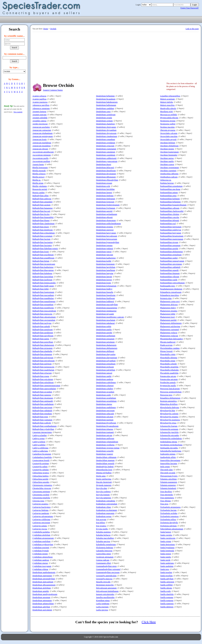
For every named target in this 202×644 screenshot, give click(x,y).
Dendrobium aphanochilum (43, 604)
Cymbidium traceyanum (42, 566)
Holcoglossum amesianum (106, 588)
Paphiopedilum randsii (169, 258)
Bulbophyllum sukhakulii (42, 411)
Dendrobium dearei (104, 164)
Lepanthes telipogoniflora (170, 96)
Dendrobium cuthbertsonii (106, 158)
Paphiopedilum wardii (169, 280)
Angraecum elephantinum (42, 133)
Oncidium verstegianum (170, 168)
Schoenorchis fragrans (169, 426)
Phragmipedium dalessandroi (172, 339)
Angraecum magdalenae (42, 143)
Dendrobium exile (103, 186)
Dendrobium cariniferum (106, 115)
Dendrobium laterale (104, 277)
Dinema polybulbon (104, 473)
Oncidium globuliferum (169, 146)
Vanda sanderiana (167, 563)
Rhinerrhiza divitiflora (169, 404)
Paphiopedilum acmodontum (171, 186)
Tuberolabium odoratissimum (172, 529)
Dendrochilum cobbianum (106, 457)
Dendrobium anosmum (41, 597)
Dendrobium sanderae (105, 379)
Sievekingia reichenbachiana (171, 445)
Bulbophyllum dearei (41, 227)
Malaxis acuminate (168, 99)
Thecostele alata (166, 470)
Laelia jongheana (103, 604)
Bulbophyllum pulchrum (42, 364)
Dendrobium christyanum (106, 127)
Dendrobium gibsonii (104, 217)
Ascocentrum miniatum (42, 155)
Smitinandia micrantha (169, 448)
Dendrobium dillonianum (106, 177)
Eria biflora (100, 523)
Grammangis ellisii (103, 563)
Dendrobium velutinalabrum (107, 442)
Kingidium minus (103, 600)
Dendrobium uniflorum (105, 438)
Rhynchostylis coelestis (169, 414)
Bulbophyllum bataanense (43, 208)
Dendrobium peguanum (105, 339)
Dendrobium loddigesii (105, 301)
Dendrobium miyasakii (105, 314)
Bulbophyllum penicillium (43, 342)
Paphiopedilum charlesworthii (172, 211)
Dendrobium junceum (104, 255)
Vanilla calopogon (167, 582)
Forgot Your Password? (190, 8)
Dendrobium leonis (103, 283)
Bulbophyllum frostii (41, 252)
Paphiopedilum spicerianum (171, 264)
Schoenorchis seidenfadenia (171, 438)
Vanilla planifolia (167, 594)
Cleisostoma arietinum (41, 492)
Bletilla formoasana (40, 168)
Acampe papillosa (39, 99)
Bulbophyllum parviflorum (43, 336)
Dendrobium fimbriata (105, 196)
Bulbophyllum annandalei (42, 202)
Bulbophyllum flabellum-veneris (45, 249)
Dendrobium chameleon (105, 124)
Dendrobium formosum (105, 202)
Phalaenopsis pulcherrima (170, 326)
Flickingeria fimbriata (104, 548)
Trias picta (164, 504)
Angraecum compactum (42, 130)
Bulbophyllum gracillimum (43, 255)
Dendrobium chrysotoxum (106, 133)
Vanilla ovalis (166, 591)
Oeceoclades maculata (169, 136)
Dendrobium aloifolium (42, 588)
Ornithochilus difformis (169, 174)
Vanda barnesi (166, 532)
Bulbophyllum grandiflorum (43, 258)
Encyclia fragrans (103, 495)
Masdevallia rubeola (168, 108)
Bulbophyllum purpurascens (43, 367)
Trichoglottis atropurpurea (170, 507)
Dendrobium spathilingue (106, 407)
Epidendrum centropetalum (107, 504)
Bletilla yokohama (40, 186)
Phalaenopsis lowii (167, 317)
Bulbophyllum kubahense (42, 273)
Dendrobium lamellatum (106, 270)
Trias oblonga (166, 501)
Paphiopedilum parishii (169, 249)
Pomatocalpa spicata (168, 376)
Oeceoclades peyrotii (168, 139)
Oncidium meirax (167, 158)
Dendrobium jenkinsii (104, 249)
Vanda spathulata (167, 566)
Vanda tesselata (166, 572)
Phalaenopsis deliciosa (169, 305)
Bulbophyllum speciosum (42, 407)
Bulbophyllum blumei (41, 220)
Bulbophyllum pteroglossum (44, 361)
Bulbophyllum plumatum (42, 354)
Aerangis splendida (40, 118)
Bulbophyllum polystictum (43, 358)
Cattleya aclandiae (40, 435)
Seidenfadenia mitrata (169, 442)
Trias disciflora (166, 492)
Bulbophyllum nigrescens (42, 314)
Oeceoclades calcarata (169, 133)
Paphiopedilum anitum (169, 193)
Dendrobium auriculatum (42, 610)
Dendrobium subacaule (105, 414)
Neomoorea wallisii (168, 124)
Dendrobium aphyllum (41, 607)
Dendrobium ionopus (104, 245)
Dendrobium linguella (105, 292)
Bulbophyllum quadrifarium (43, 370)
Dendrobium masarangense (107, 308)
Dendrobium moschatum (106, 320)
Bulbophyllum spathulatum (43, 404)
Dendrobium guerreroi (105, 230)
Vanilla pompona (167, 600)
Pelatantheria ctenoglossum (171, 292)
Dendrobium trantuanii (105, 432)
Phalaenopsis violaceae (169, 336)
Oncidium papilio (167, 161)
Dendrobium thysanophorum (107, 426)
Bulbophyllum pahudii (41, 326)
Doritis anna (101, 476)
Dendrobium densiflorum (106, 171)
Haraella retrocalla (103, 582)
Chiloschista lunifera (41, 476)
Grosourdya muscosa (104, 579)
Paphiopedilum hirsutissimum (172, 236)
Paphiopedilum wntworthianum (172, 283)
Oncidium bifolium (168, 143)
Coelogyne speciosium (41, 523)
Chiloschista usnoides (41, 482)
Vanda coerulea (166, 535)
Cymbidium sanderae (41, 560)
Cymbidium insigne (40, 554)
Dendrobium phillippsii (105, 351)
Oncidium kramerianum (169, 152)
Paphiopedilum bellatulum (170, 202)
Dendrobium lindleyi (104, 289)
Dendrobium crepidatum (106, 143)
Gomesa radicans (103, 560)
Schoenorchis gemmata (169, 429)
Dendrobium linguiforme (106, 295)
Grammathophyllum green (106, 566)
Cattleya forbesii (39, 442)
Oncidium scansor (167, 164)
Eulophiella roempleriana (106, 544)
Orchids (53, 29)
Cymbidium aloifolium (41, 535)
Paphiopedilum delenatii (170, 220)
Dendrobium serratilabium (106, 401)
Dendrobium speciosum (105, 411)
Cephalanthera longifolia (42, 457)
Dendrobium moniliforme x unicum (110, 317)
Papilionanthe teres (168, 286)
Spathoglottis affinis (168, 457)
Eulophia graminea (103, 532)
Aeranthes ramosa (39, 121)
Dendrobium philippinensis (107, 348)
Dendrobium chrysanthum (106, 130)
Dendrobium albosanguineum (44, 585)
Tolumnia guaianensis (169, 482)
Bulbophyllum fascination (43, 242)
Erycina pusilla (102, 529)
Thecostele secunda (168, 473)
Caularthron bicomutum (42, 454)
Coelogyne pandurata (41, 513)
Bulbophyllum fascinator (42, 245)
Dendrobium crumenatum (106, 149)
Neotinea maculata (167, 127)
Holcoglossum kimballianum (107, 591)
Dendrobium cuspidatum (106, 155)
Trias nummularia (167, 498)
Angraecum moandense (42, 146)
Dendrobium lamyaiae (105, 273)
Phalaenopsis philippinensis (171, 323)
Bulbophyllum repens (41, 376)
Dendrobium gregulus (104, 227)
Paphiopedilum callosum (170, 208)
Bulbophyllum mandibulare (43, 298)
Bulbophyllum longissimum (43, 292)
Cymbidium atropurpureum (43, 538)
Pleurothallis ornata (168, 361)
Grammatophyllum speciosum (108, 572)
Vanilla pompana (167, 597)
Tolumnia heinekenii (168, 488)
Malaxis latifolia (167, 102)
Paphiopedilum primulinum (171, 255)
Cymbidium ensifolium (42, 541)
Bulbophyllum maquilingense (44, 301)
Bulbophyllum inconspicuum (44, 264)
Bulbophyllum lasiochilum (43, 277)
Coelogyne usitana (40, 526)
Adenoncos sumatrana (41, 108)
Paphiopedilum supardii (169, 270)
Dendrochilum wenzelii (105, 463)
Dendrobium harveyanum (106, 233)
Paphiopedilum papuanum (170, 245)
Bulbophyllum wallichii (42, 423)
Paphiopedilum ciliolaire (170, 214)
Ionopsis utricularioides (105, 594)
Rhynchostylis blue (168, 411)
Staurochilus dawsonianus (170, 460)
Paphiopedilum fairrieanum (171, 227)
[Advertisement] (116, 56)
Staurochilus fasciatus (169, 463)
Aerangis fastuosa (39, 112)
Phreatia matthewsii (168, 342)
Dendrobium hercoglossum (107, 236)
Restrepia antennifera (168, 401)
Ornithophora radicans (169, 177)
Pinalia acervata (166, 345)
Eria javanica (101, 526)
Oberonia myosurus (168, 130)
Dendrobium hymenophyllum (107, 242)
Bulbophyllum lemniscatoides (44, 283)
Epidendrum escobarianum (106, 510)
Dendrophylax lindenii (105, 467)
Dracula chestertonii (104, 482)
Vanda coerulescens (168, 538)
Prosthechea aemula (168, 382)
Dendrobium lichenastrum (106, 286)
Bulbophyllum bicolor (41, 214)
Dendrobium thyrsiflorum (106, 423)
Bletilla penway (39, 177)
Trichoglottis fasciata (168, 510)
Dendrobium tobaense (105, 429)
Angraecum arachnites (41, 127)
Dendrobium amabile (41, 591)
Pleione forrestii (166, 351)
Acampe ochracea (39, 96)
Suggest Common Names (53, 90)
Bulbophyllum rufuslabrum (43, 382)
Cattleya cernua (39, 438)
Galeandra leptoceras (104, 551)
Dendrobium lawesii (104, 280)
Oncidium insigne (167, 149)
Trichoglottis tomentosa (169, 516)
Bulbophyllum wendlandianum (45, 426)
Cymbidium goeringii (41, 548)
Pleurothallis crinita (168, 354)
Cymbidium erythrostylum (43, 544)
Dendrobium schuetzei (105, 386)
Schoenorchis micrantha (170, 435)
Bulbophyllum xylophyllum (43, 429)
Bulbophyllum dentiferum (43, 230)
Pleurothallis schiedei (169, 364)
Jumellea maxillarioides (105, 597)
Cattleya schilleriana (40, 448)
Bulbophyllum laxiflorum (42, 280)
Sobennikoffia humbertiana (171, 451)
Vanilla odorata (166, 588)
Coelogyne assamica (40, 504)
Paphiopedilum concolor (170, 217)
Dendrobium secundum (105, 392)
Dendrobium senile (103, 395)
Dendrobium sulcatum (105, 417)
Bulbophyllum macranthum (43, 295)
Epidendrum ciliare (103, 507)
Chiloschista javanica (41, 473)
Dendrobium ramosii (104, 373)
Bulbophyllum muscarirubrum (44, 311)
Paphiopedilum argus (168, 196)
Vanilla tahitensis (167, 607)
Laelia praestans (102, 607)
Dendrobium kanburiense (106, 258)
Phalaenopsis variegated (170, 330)
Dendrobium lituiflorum (105, 298)
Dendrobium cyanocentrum (107, 161)
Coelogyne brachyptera (42, 507)
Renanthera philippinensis (170, 398)
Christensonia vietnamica (42, 485)
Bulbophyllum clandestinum (43, 224)
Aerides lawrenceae (40, 124)
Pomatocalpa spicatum (169, 379)
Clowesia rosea (38, 501)
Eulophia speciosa (103, 541)
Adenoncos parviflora (41, 105)
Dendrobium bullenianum (106, 105)
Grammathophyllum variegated (108, 569)
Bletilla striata (38, 183)
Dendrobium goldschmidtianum (108, 224)
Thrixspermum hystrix (169, 476)
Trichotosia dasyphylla (169, 523)
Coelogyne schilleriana (41, 519)
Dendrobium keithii (104, 261)
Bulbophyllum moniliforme (43, 308)
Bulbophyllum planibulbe (42, 351)
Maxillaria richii (166, 112)
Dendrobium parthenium (106, 336)
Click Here (149, 622)
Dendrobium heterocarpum (107, 239)
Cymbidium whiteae (40, 569)
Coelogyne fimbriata (40, 510)
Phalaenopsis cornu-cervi (170, 301)
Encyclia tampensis (104, 498)
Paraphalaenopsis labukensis (171, 289)
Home (46, 29)
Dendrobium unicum (104, 435)
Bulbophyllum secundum (42, 392)
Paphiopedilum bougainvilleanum (173, 205)
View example (18, 112)
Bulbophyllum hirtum (41, 261)
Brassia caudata (39, 193)
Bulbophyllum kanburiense (43, 267)
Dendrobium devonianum (106, 174)
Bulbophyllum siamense (42, 395)
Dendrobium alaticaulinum (43, 582)
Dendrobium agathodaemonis (44, 572)
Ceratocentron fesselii (41, 460)
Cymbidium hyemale (41, 551)
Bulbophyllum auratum (42, 205)
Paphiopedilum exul (168, 224)
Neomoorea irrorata (168, 121)
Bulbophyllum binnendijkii (43, 217)
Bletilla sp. (37, 180)
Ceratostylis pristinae (41, 463)
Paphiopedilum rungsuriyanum (172, 261)
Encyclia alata (101, 488)
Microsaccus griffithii (169, 115)
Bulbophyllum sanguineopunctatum (46, 386)
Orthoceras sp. (166, 180)
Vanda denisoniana (167, 544)
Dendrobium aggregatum (42, 576)
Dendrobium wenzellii (105, 451)
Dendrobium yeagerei (104, 454)
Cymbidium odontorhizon (42, 557)
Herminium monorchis (105, 585)
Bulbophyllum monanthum (43, 305)
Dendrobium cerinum (104, 121)
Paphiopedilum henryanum (171, 233)
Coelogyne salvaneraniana (43, 516)
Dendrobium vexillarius (105, 445)
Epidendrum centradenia (106, 501)
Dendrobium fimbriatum (106, 199)
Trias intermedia (167, 495)
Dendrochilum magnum (105, 460)
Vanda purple (165, 560)
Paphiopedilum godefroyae (171, 230)
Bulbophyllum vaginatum (42, 420)
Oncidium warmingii (168, 171)
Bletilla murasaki (39, 171)
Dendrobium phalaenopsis (106, 345)
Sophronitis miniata (168, 454)
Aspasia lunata (38, 164)
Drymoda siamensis (104, 485)
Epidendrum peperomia (105, 513)
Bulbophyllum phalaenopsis (43, 345)
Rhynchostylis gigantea (169, 417)
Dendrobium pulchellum (106, 370)
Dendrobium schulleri (104, 389)
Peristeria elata (166, 298)
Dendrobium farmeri (104, 193)
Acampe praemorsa (40, 102)
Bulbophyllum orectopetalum (44, 320)
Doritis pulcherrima (104, 479)
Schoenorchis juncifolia (169, 432)
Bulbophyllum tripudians (42, 414)
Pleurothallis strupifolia (169, 367)
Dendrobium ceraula (104, 118)
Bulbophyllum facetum (41, 239)
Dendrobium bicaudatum (106, 99)
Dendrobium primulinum (106, 364)
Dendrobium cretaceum (105, 146)
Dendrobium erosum (104, 183)
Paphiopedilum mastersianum (172, 239)
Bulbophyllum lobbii (41, 289)
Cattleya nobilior (39, 445)
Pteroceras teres (166, 395)
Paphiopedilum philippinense (172, 252)
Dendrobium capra (103, 112)
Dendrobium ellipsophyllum (107, 180)
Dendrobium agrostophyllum (44, 579)
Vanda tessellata (166, 576)
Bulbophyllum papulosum (43, 330)
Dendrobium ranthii (104, 376)
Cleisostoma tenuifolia (41, 498)
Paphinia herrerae (167, 183)
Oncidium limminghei (169, 155)
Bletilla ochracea (39, 174)
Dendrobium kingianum (105, 264)
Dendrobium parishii (104, 333)
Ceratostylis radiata (40, 467)
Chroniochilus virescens (42, 488)
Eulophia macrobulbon (105, 538)
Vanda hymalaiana (167, 548)
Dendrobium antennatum (42, 600)
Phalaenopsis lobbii (168, 314)
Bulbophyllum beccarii (41, 211)
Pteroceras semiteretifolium (171, 392)
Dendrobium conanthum (105, 139)
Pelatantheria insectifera (170, 295)
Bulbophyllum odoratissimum (44, 317)
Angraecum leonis (40, 139)
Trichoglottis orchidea (169, 513)
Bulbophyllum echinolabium (44, 233)
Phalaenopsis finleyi (168, 308)
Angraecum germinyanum (43, 136)
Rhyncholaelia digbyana (170, 407)
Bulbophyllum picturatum (42, 348)
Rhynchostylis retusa (168, 423)
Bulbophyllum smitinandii (43, 401)
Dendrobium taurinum (105, 420)
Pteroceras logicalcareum (170, 389)
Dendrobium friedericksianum (108, 205)
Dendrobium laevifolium (106, 267)
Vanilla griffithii (166, 585)
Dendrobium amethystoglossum (45, 594)
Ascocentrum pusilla (40, 158)
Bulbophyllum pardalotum (43, 333)
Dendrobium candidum (105, 108)
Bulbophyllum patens (41, 339)
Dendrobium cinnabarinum (107, 136)
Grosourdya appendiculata (106, 576)
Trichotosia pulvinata (168, 526)
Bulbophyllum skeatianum (43, 398)
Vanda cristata (166, 541)
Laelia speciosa (102, 610)
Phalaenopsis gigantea (169, 311)
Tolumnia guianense (168, 485)
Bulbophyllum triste (40, 417)
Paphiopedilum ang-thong (170, 189)
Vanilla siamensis (167, 604)
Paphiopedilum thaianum (170, 273)
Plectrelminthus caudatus (170, 348)
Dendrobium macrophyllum (107, 305)
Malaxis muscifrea (167, 105)
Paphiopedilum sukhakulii (170, 267)
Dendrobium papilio (104, 330)
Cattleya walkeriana (40, 451)
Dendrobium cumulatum (106, 152)
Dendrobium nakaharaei (105, 323)
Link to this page (192, 29)
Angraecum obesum (40, 149)
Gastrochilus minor (103, 554)
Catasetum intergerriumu (42, 432)
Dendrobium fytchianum (106, 208)
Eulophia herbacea (103, 535)
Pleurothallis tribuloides (169, 370)
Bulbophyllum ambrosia (42, 199)
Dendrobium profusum (105, 367)
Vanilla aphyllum (167, 579)
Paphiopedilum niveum (169, 242)
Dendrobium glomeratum (106, 220)
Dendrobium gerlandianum (107, 214)
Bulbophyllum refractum (42, 373)
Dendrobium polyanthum (106, 361)
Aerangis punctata (39, 115)
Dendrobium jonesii (104, 252)
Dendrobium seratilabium (106, 398)
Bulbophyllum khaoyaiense (43, 270)
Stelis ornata (165, 467)
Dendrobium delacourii (105, 168)
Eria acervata (101, 519)
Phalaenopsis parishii (168, 320)
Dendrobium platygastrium (107, 358)
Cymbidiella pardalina (41, 532)
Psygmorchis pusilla (168, 386)
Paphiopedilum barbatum (170, 199)
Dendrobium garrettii (104, 211)
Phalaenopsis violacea (169, 333)
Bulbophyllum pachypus (42, 323)
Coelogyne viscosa (40, 529)
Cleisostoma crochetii (41, 495)
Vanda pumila (166, 557)
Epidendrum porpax (104, 516)
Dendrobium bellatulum (105, 96)
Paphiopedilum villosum (170, 277)
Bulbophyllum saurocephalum (44, 389)
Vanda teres (165, 569)
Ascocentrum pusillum (41, 161)
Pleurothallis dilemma (169, 358)
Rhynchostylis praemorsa (170, 420)
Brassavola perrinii (40, 189)
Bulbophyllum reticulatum (43, 379)
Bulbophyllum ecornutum (42, 236)
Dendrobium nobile (104, 326)
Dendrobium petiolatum (105, 342)
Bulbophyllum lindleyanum (43, 286)
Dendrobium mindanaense (106, 311)
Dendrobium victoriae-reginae (108, 448)
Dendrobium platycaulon (106, 354)
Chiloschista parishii (40, 479)
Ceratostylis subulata (41, 470)
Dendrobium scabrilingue (106, 382)
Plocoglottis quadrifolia (169, 373)
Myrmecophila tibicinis (169, 118)
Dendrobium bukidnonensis (107, 102)
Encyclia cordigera (103, 492)
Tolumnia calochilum (168, 479)
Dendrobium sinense (104, 404)
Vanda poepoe (166, 554)
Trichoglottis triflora (168, 519)
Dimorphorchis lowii (104, 470)
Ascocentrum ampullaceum (43, 152)
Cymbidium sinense (40, 563)
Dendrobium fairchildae (105, 189)
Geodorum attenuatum (105, 557)
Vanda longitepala (167, 551)
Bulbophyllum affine (41, 196)
